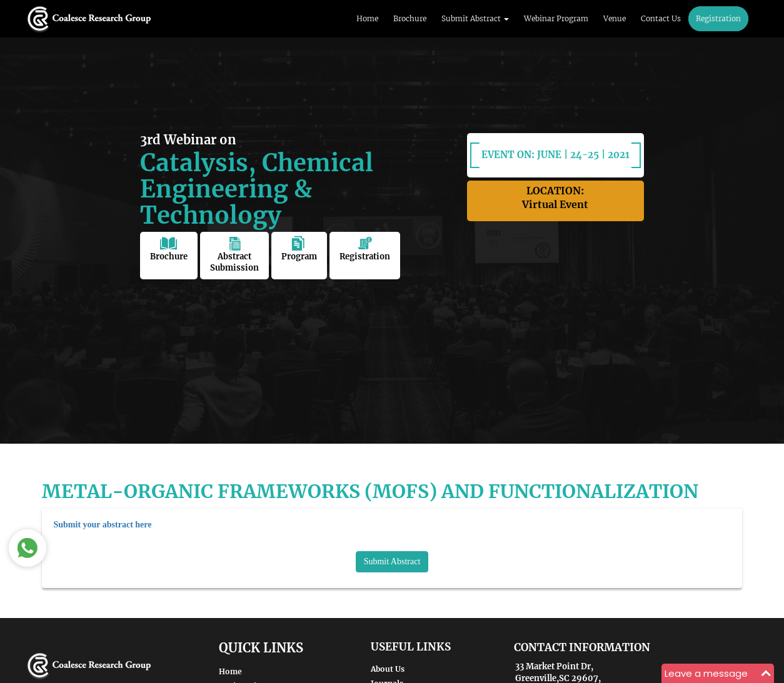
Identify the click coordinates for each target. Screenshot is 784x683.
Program (299, 249)
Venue (615, 18)
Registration (718, 18)
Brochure (410, 18)
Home (367, 18)
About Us (388, 669)
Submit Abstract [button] (475, 18)
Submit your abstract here (103, 525)
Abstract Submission (234, 255)
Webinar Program (556, 18)
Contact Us (661, 18)
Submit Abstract (392, 561)
